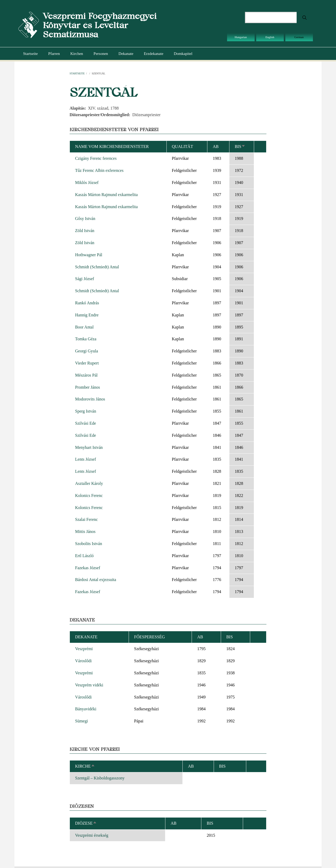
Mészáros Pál (86, 375)
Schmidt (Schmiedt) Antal (97, 267)
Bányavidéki (86, 709)
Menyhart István (89, 447)
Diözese (86, 823)
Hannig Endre (87, 315)
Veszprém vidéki (89, 685)
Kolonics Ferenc (89, 495)
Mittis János (85, 531)
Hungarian (241, 37)
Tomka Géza (86, 339)
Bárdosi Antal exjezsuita (96, 580)
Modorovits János (90, 399)
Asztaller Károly (89, 483)
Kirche (85, 766)
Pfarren (54, 54)
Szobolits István (89, 544)
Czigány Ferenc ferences (96, 158)
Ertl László (84, 556)
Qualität (183, 147)
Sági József (85, 279)
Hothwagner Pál (89, 255)
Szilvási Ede (86, 423)
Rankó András (87, 303)
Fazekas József (88, 568)
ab (216, 147)
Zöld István (85, 231)
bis (240, 147)
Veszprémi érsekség (92, 835)
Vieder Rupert (87, 363)
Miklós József (87, 183)
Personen (101, 54)
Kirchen (77, 54)
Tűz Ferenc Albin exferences (99, 170)
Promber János (88, 387)
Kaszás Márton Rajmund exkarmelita (106, 195)
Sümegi (82, 721)
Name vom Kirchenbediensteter (112, 147)
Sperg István (86, 411)
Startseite (30, 54)
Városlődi (83, 661)
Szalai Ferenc (86, 519)
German (299, 37)
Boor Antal (84, 327)
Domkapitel (183, 54)
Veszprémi (84, 649)
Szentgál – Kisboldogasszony (100, 778)
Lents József (86, 459)
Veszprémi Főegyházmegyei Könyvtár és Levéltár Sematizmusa (100, 25)
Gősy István (85, 219)
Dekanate (126, 54)
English (270, 37)
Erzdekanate (154, 54)
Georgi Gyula (86, 351)
